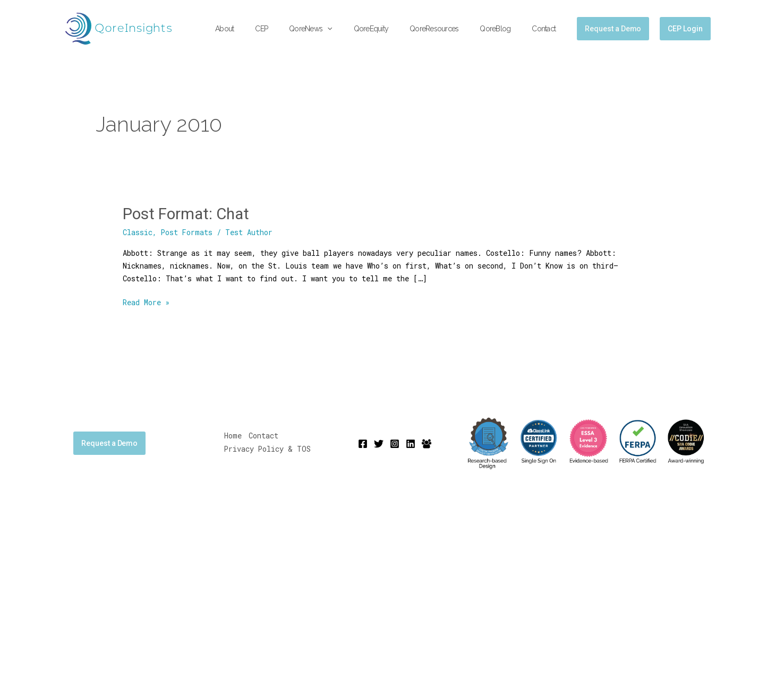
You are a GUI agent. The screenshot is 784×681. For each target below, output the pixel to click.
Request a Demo (109, 443)
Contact (547, 29)
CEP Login (685, 29)
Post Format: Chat (188, 214)
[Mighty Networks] (427, 443)
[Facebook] (363, 443)
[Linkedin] (411, 443)
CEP (296, 29)
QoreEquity (394, 29)
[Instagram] (395, 443)
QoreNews (339, 29)
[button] (356, 29)
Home (233, 436)
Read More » (146, 301)
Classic (138, 232)
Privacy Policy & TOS (268, 449)
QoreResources (450, 29)
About (266, 29)
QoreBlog (505, 29)
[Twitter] (379, 443)
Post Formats (187, 232)
